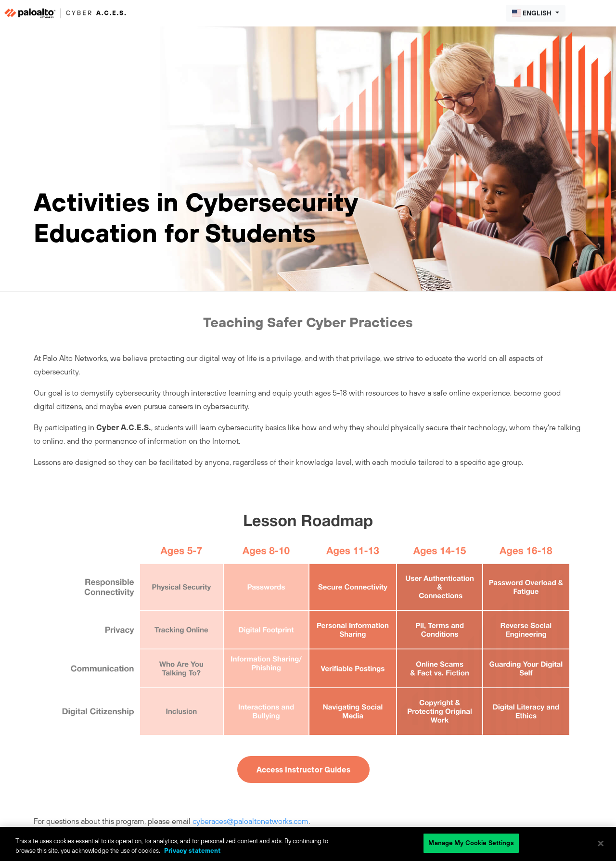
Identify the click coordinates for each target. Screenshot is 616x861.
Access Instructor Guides (303, 770)
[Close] (601, 843)
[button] (536, 13)
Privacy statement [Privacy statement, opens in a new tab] (192, 851)
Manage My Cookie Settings (471, 843)
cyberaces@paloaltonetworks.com (250, 821)
